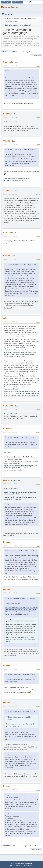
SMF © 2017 (20, 866)
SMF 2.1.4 (12, 866)
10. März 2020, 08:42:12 (10, 66)
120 (36, 52)
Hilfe (12, 863)
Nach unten (6, 52)
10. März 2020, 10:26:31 (10, 236)
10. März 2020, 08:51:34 (10, 117)
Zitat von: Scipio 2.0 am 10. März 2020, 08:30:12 (22, 150)
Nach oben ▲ (29, 863)
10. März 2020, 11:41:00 (10, 546)
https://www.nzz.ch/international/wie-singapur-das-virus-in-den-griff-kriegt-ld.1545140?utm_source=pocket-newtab (21, 468)
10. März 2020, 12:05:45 (10, 593)
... (22, 52)
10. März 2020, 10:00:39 (10, 144)
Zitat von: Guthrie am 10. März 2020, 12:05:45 (21, 675)
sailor (6, 318)
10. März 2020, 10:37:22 (10, 259)
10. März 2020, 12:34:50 (10, 706)
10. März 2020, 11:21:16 (10, 484)
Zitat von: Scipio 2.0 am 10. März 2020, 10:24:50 (22, 265)
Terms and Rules (19, 863)
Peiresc (7, 542)
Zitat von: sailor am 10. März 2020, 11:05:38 (20, 437)
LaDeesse (8, 428)
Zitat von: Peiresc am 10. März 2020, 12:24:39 (21, 711)
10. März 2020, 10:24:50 (10, 194)
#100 (18, 577)
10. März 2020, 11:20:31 (10, 432)
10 (31, 52)
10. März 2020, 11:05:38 (10, 322)
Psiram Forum (10, 7)
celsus (6, 480)
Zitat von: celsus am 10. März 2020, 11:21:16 (21, 598)
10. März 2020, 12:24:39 (10, 669)
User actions (36, 56)
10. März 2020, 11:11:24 (10, 409)
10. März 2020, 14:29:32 (10, 790)
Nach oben (6, 846)
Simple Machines (29, 866)
